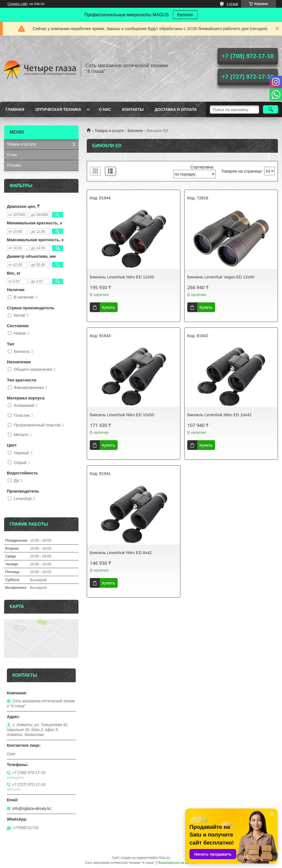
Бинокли (135, 131)
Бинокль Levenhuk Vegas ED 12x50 (221, 277)
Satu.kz (164, 858)
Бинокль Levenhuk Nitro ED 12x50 (122, 277)
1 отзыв (232, 4)
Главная (15, 109)
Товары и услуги (109, 131)
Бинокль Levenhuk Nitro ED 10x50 (122, 415)
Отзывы (14, 165)
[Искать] (271, 109)
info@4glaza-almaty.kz (32, 808)
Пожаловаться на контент (177, 863)
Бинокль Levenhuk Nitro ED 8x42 (121, 553)
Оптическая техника (58, 109)
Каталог (185, 15)
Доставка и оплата (176, 109)
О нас (105, 109)
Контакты (133, 109)
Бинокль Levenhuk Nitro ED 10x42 (219, 415)
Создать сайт (18, 4)
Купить (108, 307)
